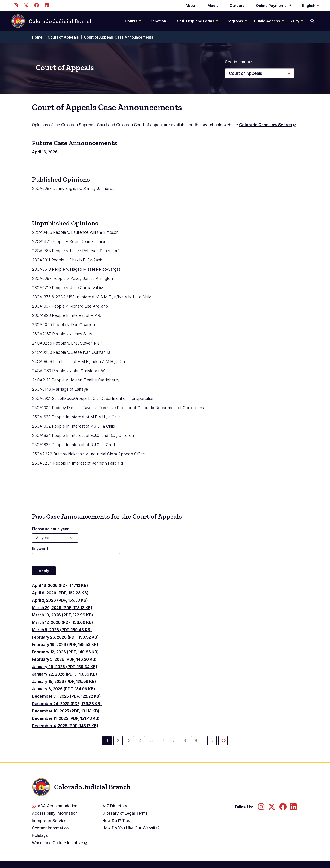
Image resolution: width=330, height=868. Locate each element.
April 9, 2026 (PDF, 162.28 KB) (60, 593)
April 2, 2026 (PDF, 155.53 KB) (60, 600)
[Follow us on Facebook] (36, 6)
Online (273, 6)
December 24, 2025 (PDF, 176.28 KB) (67, 704)
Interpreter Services (50, 821)
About (191, 6)
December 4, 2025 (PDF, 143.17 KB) (65, 726)
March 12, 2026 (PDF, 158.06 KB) (63, 622)
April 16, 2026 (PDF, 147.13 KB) (60, 586)
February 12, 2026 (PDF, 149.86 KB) (65, 652)
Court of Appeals (63, 37)
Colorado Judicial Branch (52, 21)
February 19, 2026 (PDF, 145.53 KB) (65, 645)
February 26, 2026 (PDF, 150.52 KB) (65, 637)
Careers (237, 6)
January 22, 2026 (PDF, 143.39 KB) (64, 674)
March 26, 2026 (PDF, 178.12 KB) (62, 608)
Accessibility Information (55, 813)
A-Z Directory (115, 806)
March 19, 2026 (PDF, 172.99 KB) (63, 615)
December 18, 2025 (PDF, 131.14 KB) (66, 711)
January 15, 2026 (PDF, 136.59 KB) (64, 682)
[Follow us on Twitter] (26, 6)
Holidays (40, 835)
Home (37, 37)
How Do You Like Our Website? (131, 828)
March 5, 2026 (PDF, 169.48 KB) (62, 630)
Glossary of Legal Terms (125, 813)
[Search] (313, 21)
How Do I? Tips (116, 821)
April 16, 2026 (45, 152)
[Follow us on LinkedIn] (47, 6)
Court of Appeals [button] (246, 73)
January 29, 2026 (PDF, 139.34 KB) (65, 667)
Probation (157, 21)
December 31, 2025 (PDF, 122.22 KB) (66, 696)
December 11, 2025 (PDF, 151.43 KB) (66, 718)
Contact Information (50, 828)
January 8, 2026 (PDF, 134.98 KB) (63, 689)
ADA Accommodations (56, 806)
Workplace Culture (60, 843)
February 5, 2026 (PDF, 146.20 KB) (64, 659)
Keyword (40, 549)
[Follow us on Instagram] (16, 6)
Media (213, 6)
